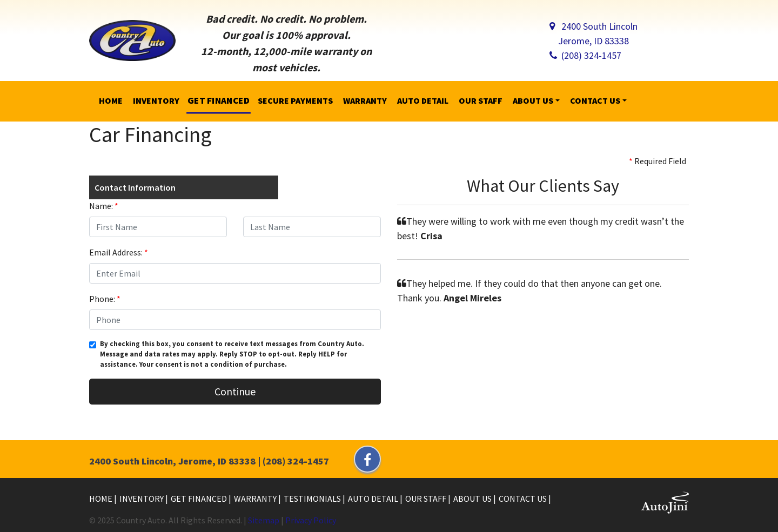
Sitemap (264, 520)
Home (102, 499)
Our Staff (427, 499)
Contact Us (524, 499)
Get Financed (200, 499)
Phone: (105, 299)
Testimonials (313, 499)
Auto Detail (374, 499)
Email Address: (119, 252)
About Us (473, 499)
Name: (104, 206)
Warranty (256, 499)
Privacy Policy (311, 520)
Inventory (142, 499)
